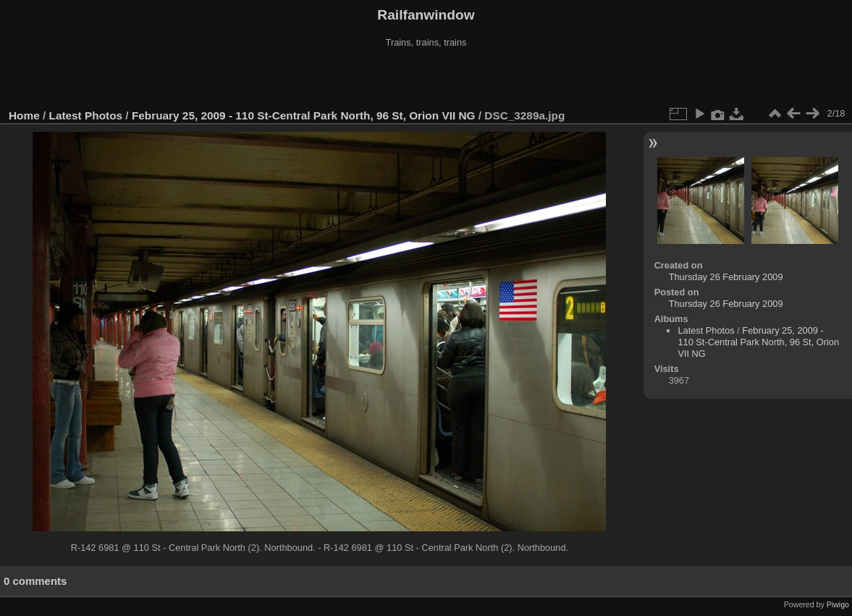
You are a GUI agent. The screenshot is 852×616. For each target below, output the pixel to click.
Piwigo (838, 604)
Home (24, 115)
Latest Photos (86, 115)
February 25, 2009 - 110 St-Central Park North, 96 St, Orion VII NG (304, 115)
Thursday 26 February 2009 (726, 277)
